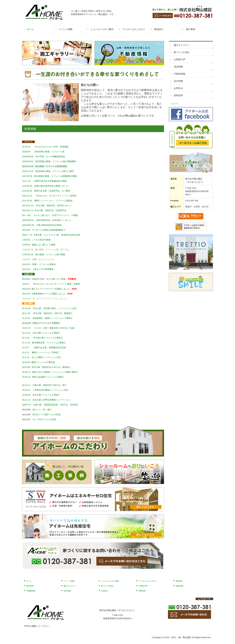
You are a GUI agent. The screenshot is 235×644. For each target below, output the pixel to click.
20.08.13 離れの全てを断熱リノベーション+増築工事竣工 (50, 372)
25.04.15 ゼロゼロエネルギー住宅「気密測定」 (46, 147)
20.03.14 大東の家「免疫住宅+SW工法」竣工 (44, 385)
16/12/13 (27, 269)
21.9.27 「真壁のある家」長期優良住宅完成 (44, 348)
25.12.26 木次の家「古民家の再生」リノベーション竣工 (50, 308)
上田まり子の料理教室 (43, 269)
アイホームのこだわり (134, 29)
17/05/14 (27, 245)
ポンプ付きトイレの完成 (44, 419)
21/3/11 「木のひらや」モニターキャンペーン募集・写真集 (51, 284)
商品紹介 (159, 29)
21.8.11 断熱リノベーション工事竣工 (41, 352)
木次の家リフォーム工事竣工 (46, 333)
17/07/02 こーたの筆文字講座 (36, 240)
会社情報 (178, 81)
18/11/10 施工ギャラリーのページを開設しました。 (47, 289)
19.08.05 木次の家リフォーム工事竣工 (42, 395)
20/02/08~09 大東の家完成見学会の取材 (42, 225)
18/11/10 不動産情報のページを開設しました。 (45, 294)
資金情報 (178, 67)
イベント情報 (66, 29)
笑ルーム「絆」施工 (42, 410)
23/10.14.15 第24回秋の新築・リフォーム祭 (44, 171)
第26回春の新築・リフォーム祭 (43, 152)
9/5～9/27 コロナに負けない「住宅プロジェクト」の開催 (50, 215)
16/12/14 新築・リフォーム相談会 (39, 264)
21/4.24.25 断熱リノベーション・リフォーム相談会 (47, 201)
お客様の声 (180, 59)
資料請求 (178, 95)
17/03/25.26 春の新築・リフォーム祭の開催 (45, 254)
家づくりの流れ (182, 52)
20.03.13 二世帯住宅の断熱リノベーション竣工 (45, 390)
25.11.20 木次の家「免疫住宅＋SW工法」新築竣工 (47, 313)
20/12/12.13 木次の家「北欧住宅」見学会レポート (47, 205)
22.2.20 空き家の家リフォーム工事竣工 (43, 338)
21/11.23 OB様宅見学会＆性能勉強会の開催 (44, 181)
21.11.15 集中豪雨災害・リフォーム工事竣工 (44, 343)
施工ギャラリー (182, 45)
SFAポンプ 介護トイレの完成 (46, 415)
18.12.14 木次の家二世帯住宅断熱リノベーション (46, 400)
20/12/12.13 (44, 210)
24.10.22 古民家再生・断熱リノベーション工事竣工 (47, 318)
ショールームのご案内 (102, 29)
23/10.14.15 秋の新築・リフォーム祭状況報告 (45, 166)
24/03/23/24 (28, 161)
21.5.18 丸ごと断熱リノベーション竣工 (42, 357)
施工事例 (191, 29)
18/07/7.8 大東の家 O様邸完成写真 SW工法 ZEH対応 (51, 405)
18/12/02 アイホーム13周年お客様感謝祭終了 (44, 230)
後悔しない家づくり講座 (44, 245)
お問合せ (178, 88)
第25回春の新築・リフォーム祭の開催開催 (56, 161)
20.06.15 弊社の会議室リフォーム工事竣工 (43, 377)
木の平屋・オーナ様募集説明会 (44, 157)
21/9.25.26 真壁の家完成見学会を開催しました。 (46, 186)
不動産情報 (180, 74)
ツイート (175, 104)
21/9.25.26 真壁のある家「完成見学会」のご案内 (46, 191)
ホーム (30, 29)
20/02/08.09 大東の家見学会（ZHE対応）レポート (47, 220)
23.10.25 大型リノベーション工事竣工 (41, 323)
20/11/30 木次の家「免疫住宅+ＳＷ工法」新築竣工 (46, 367)
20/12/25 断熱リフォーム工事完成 (38, 362)
